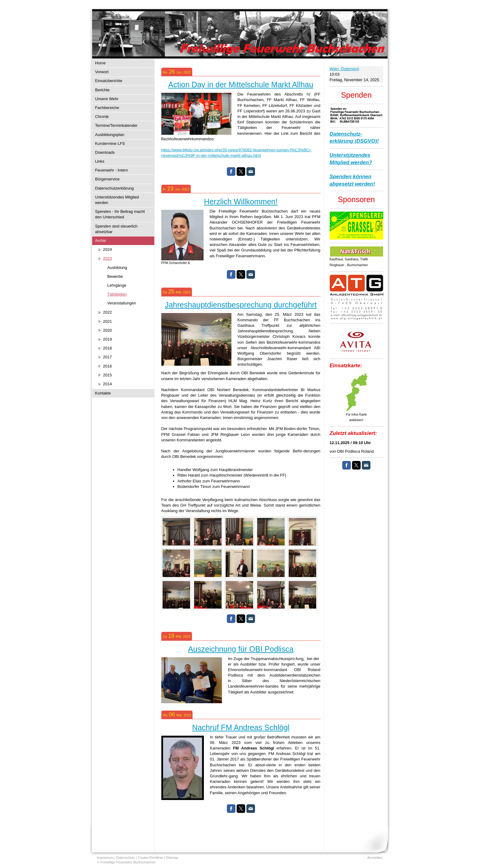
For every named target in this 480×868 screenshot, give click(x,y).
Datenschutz (126, 858)
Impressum (105, 858)
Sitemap (172, 858)
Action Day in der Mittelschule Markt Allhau (241, 85)
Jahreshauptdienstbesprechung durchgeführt (241, 305)
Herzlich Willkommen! (241, 202)
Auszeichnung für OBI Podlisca (241, 649)
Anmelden (375, 858)
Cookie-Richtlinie (150, 858)
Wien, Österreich (345, 69)
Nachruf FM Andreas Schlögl (241, 727)
